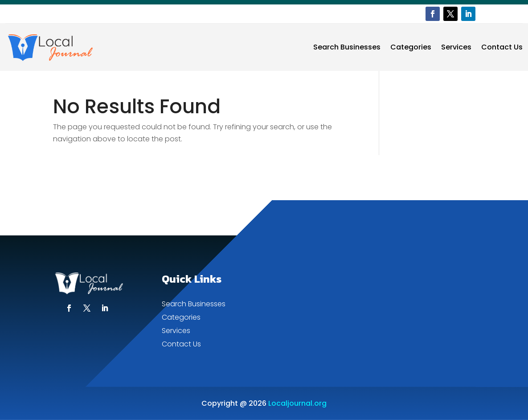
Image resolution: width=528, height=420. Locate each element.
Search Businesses (347, 47)
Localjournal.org (297, 403)
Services (456, 47)
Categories (411, 47)
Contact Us (502, 47)
